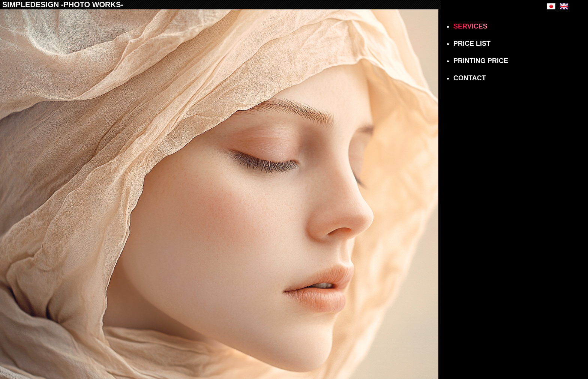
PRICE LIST (472, 44)
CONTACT (470, 78)
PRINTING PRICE (481, 61)
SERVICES (470, 26)
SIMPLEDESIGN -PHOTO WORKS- (63, 5)
